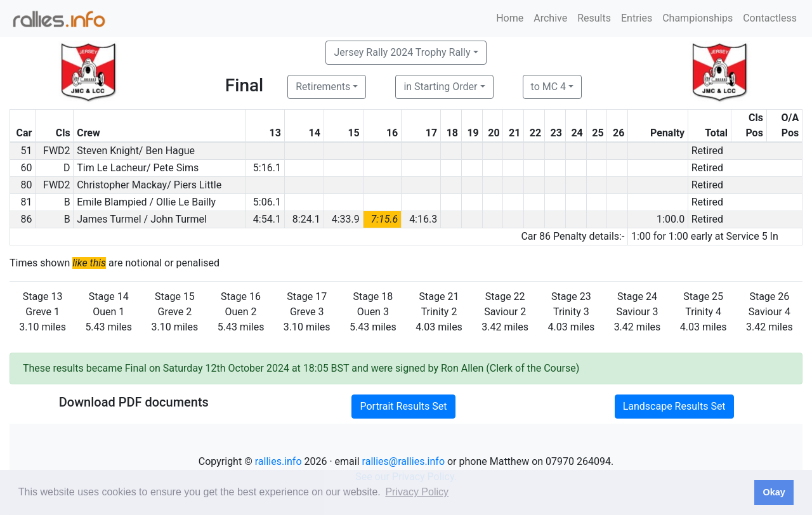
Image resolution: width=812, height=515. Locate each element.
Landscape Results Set (674, 406)
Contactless (770, 18)
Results (594, 18)
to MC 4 (549, 87)
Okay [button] (774, 492)
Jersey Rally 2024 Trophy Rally (402, 52)
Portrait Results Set (403, 406)
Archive (550, 18)
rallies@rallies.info (403, 461)
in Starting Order (440, 87)
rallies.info (278, 461)
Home (510, 18)
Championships (697, 18)
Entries (637, 18)
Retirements (323, 87)
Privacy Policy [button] (417, 492)
